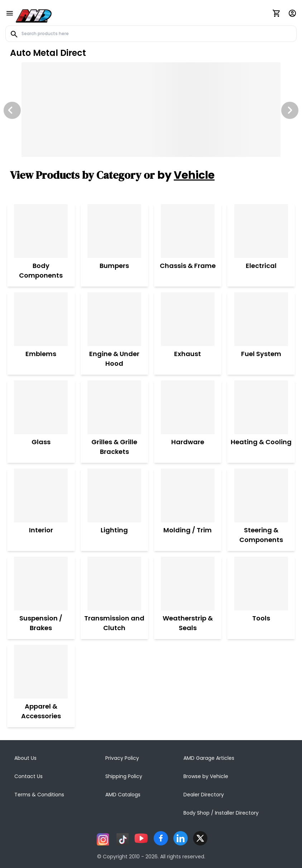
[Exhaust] (188, 319)
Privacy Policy (122, 758)
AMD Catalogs (123, 795)
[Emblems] (41, 319)
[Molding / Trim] (188, 495)
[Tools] (261, 584)
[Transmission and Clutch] (114, 584)
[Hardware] (188, 407)
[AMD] (34, 15)
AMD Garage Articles (209, 758)
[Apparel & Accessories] (41, 672)
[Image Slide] (151, 110)
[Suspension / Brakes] (41, 584)
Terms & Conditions (39, 795)
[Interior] (41, 495)
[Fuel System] (261, 319)
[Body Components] (41, 231)
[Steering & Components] (261, 495)
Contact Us (28, 776)
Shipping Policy (124, 776)
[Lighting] (114, 495)
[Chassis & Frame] (188, 231)
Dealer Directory (204, 795)
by (186, 175)
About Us (25, 758)
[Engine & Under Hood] (114, 319)
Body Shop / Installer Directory (221, 813)
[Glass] (41, 407)
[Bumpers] (114, 231)
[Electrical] (261, 231)
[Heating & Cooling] (261, 407)
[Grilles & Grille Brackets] (114, 407)
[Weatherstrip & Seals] (188, 584)
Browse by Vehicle (206, 776)
